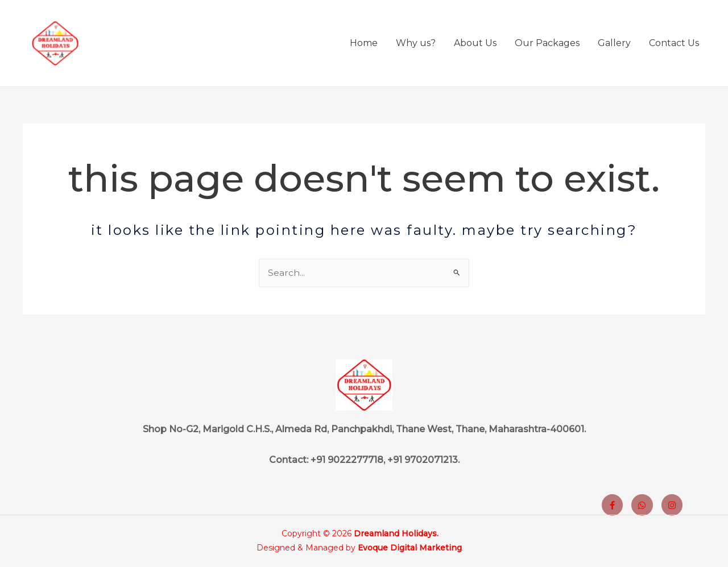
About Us (475, 45)
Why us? (416, 45)
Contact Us (674, 45)
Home (364, 45)
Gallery (614, 45)
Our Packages (547, 45)
